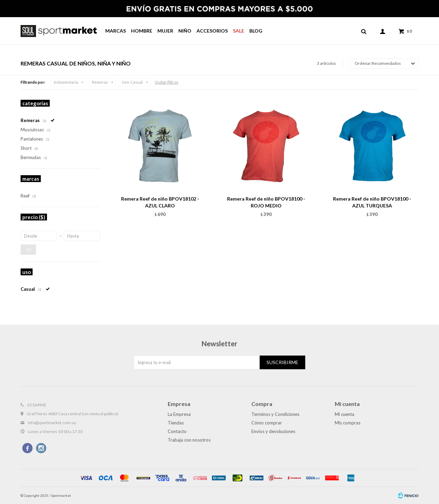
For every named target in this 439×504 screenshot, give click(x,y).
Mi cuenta (345, 414)
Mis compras (348, 423)
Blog (256, 31)
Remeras (100, 82)
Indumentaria (66, 82)
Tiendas (176, 423)
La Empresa (179, 414)
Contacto (177, 431)
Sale (239, 31)
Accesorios (212, 31)
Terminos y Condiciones (275, 414)
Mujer (165, 31)
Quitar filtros (167, 82)
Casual (132, 82)
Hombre (142, 31)
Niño (185, 31)
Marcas (116, 31)
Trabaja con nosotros (189, 440)
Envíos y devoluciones (273, 431)
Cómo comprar (267, 423)
